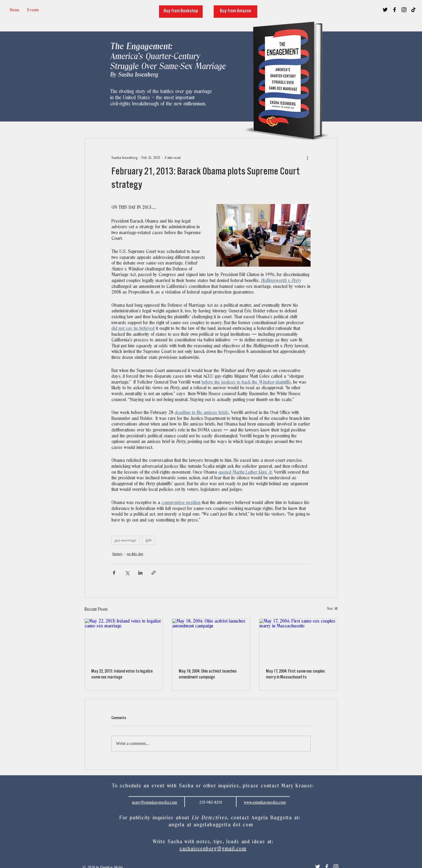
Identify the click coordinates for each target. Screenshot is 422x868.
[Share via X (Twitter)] (127, 573)
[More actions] (307, 158)
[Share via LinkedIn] (140, 573)
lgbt (149, 540)
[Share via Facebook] (114, 573)
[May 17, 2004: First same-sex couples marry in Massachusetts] (298, 641)
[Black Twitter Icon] (385, 10)
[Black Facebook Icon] (395, 10)
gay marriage (126, 540)
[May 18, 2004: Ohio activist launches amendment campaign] (211, 641)
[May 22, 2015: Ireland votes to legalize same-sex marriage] (124, 641)
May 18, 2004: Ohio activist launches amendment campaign (208, 675)
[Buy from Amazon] (235, 12)
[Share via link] (154, 573)
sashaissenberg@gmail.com (213, 849)
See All (332, 609)
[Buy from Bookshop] (181, 12)
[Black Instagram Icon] (404, 10)
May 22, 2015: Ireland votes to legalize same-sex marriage (122, 675)
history (118, 554)
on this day (135, 554)
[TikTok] (413, 10)
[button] (33, 10)
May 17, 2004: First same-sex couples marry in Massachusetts (295, 675)
